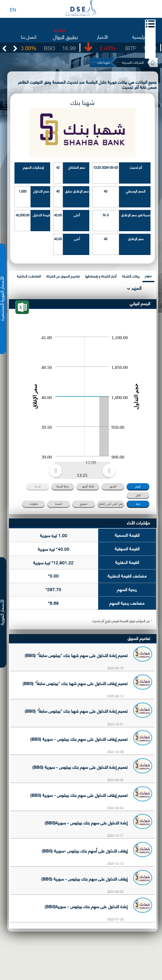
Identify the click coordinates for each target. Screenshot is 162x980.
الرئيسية (139, 37)
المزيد (136, 288)
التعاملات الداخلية (29, 276)
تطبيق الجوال (65, 37)
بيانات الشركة (131, 276)
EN (13, 9)
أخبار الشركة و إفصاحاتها (101, 276)
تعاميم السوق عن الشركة (63, 276)
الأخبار (102, 37)
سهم (148, 276)
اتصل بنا (28, 37)
